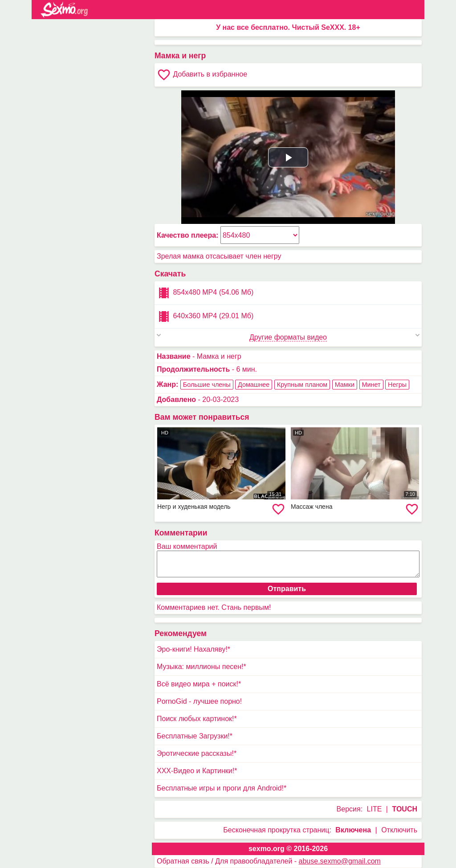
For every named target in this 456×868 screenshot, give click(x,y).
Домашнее (254, 385)
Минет (371, 385)
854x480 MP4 (205, 293)
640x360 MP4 (205, 316)
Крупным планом (302, 385)
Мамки (345, 385)
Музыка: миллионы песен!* (202, 667)
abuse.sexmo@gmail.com (340, 861)
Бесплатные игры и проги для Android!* (222, 788)
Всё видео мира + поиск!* (199, 684)
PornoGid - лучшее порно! (199, 701)
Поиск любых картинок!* (197, 719)
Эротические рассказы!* (197, 753)
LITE (375, 809)
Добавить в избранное (202, 75)
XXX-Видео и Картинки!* (197, 771)
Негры (397, 385)
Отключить (399, 830)
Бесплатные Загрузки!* (195, 736)
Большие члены (207, 385)
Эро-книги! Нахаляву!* (193, 649)
